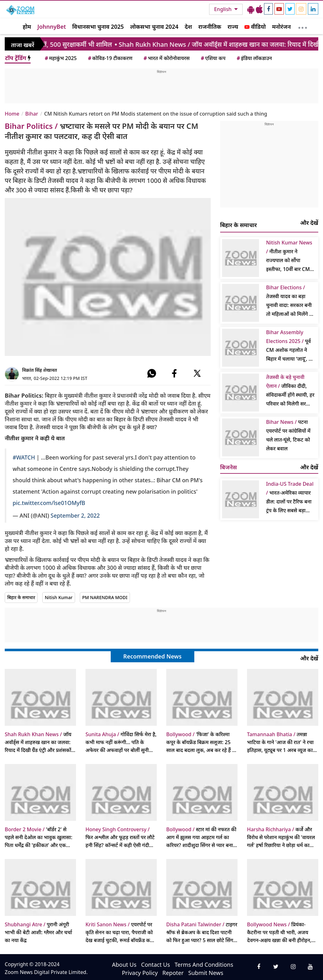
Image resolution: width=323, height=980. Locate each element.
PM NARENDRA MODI (105, 597)
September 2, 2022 (75, 515)
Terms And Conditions (204, 965)
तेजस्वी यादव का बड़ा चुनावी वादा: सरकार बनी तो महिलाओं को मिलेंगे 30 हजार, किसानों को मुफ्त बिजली (290, 301)
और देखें (309, 223)
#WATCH (24, 457)
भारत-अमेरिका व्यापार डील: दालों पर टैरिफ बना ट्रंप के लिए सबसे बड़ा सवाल (290, 498)
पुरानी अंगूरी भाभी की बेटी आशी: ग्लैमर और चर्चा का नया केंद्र (38, 932)
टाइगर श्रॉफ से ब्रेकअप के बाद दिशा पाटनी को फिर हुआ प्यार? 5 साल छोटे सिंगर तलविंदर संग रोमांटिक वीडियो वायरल (202, 933)
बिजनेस (229, 467)
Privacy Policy (140, 973)
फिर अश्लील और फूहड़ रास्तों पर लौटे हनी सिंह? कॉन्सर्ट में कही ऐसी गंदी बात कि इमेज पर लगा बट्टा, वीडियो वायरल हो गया (120, 838)
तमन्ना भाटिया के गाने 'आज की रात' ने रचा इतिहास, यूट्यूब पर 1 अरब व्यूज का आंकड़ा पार (280, 743)
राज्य (233, 27)
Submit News (206, 973)
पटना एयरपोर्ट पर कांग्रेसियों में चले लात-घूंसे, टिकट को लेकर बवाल (288, 435)
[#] (152, 373)
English (223, 9)
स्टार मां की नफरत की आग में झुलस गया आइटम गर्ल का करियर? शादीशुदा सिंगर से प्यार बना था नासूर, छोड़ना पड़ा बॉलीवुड (201, 838)
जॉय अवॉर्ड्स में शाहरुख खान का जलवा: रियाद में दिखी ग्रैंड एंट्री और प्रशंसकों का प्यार (38, 743)
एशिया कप (213, 58)
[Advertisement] (161, 88)
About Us (124, 965)
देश (188, 27)
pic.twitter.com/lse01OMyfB (49, 503)
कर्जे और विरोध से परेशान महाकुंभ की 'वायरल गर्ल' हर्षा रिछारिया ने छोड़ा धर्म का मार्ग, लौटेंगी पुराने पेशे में (281, 838)
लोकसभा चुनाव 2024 (154, 27)
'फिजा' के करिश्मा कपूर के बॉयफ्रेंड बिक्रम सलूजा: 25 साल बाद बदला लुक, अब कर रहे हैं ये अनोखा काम (201, 743)
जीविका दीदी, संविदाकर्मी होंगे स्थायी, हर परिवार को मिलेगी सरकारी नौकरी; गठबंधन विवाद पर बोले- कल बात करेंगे (290, 391)
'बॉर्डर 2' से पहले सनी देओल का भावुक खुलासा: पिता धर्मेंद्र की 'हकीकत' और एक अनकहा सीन (38, 838)
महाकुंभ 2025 (60, 58)
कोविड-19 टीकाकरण (110, 58)
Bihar (32, 114)
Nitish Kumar (59, 597)
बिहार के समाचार (21, 597)
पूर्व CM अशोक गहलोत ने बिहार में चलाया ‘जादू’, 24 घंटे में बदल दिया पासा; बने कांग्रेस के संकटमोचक (290, 346)
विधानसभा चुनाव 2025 (98, 27)
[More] (303, 26)
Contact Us (156, 965)
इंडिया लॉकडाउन (254, 58)
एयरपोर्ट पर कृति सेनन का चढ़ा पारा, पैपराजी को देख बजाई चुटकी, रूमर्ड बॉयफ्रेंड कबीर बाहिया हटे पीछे (121, 933)
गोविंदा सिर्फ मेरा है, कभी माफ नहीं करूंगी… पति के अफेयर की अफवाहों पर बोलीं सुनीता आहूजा (121, 743)
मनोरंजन (282, 27)
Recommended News (153, 656)
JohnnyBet (52, 27)
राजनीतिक (210, 27)
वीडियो (255, 27)
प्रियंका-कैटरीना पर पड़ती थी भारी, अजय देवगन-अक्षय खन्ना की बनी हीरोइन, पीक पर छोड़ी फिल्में (279, 933)
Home (12, 114)
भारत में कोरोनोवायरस (166, 58)
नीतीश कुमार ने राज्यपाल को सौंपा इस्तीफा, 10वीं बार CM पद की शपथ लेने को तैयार (290, 256)
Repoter (173, 973)
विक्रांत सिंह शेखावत (40, 370)
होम (27, 27)
